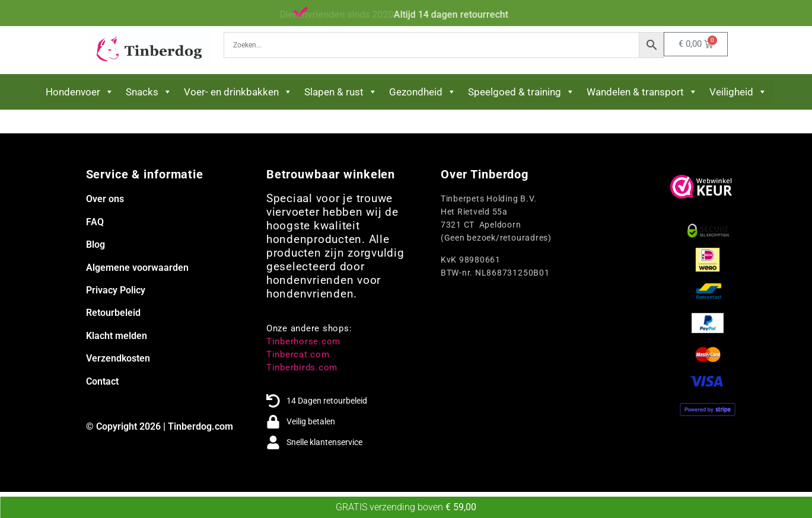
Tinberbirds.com (302, 367)
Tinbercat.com (298, 354)
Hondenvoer (80, 92)
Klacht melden (117, 336)
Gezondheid (423, 92)
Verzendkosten (118, 358)
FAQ (95, 222)
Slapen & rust (341, 92)
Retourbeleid (113, 313)
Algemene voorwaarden (137, 268)
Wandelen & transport (642, 92)
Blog (95, 244)
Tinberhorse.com (303, 341)
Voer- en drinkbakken (238, 92)
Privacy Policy (116, 290)
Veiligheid (738, 92)
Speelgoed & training (521, 92)
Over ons (105, 199)
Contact (102, 381)
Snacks (149, 92)
